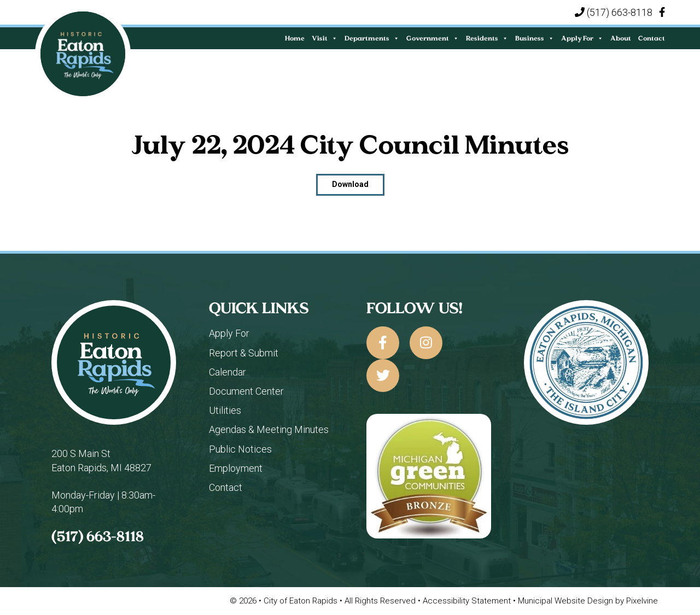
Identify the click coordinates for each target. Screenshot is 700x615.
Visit (325, 38)
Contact (652, 38)
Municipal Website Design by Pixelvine (588, 601)
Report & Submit (244, 353)
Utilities (225, 410)
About (621, 38)
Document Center (246, 391)
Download (350, 184)
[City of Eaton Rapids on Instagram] (426, 343)
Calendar (227, 372)
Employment (236, 468)
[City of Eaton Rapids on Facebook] (383, 343)
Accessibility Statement (468, 601)
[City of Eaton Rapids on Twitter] (383, 376)
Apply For (582, 38)
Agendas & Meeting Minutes (269, 429)
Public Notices (240, 449)
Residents (487, 38)
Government (433, 38)
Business (535, 38)
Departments (372, 38)
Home (295, 38)
